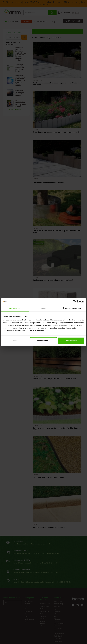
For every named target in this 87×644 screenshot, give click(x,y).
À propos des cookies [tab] (72, 308)
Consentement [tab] (15, 308)
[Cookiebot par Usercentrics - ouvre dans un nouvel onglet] (74, 302)
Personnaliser (44, 341)
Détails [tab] (43, 308)
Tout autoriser (71, 341)
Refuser (16, 341)
